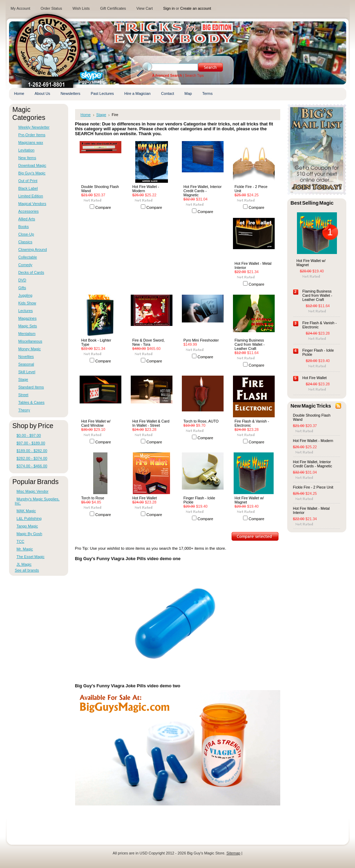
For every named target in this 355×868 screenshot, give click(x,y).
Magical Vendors (32, 204)
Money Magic (30, 349)
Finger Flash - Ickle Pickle (199, 500)
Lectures (26, 311)
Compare (103, 207)
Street (23, 395)
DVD (22, 280)
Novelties (26, 357)
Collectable (28, 257)
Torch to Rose (93, 498)
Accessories (29, 211)
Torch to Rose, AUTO (201, 421)
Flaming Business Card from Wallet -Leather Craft (250, 344)
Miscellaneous (30, 341)
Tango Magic (27, 526)
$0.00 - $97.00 (29, 435)
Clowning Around (33, 249)
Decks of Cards (31, 272)
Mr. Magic (25, 549)
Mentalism (27, 334)
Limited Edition (31, 196)
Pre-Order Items (32, 135)
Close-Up (26, 234)
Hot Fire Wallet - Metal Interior (253, 265)
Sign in (169, 8)
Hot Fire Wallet (145, 498)
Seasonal (26, 364)
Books (24, 227)
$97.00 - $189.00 (31, 443)
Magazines (28, 318)
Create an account (196, 8)
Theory (24, 410)
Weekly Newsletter (34, 127)
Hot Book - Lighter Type (96, 342)
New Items (27, 158)
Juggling (26, 295)
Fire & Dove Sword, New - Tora (149, 342)
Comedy (26, 265)
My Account (21, 8)
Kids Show (27, 303)
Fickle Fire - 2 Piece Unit (251, 189)
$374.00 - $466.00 (32, 466)
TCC (21, 541)
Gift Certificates (113, 8)
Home (86, 115)
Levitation (27, 150)
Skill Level (27, 372)
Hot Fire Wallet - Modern (146, 189)
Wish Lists (81, 8)
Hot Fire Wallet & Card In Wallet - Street (151, 423)
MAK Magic (26, 511)
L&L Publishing (29, 518)
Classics (25, 242)
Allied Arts (27, 219)
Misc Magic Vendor (33, 491)
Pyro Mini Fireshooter (201, 340)
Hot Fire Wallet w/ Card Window (96, 423)
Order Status (51, 8)
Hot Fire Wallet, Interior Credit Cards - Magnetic (203, 191)
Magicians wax (31, 142)
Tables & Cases (32, 402)
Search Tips (194, 76)
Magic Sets (28, 326)
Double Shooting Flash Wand (100, 189)
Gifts (22, 288)
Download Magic (32, 165)
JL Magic (24, 564)
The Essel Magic (31, 557)
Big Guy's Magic (32, 173)
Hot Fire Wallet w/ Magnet (249, 500)
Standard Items (31, 387)
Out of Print (28, 181)
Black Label (28, 188)
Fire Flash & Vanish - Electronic (252, 423)
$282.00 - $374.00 (32, 458)
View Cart (144, 8)
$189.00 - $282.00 (32, 451)
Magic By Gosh (30, 534)
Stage (23, 379)
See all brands (27, 570)
